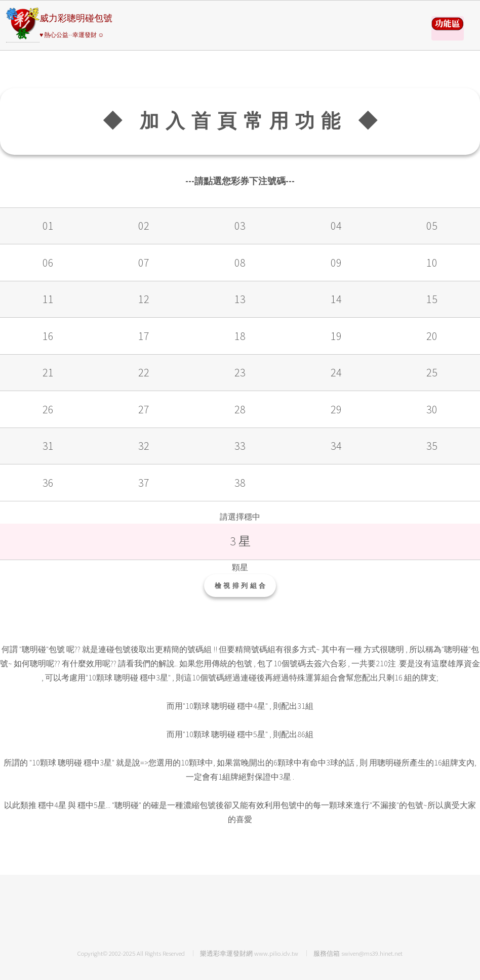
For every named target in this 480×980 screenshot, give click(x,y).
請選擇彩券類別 (448, 28)
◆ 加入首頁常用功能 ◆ (243, 121)
